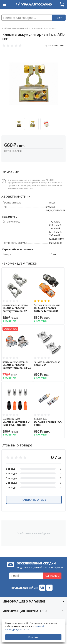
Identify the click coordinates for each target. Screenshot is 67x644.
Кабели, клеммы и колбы (16, 28)
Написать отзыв (34, 500)
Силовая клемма (17, 422)
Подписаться (52, 576)
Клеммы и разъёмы (45, 28)
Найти (59, 18)
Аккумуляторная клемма (17, 308)
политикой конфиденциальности (25, 628)
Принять (33, 637)
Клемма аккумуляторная (17, 365)
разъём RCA (49, 422)
